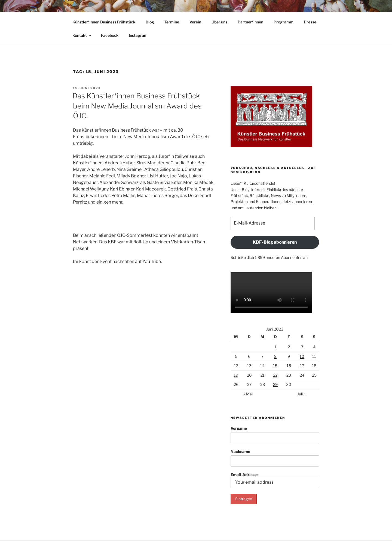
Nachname (240, 451)
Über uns (219, 22)
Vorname (239, 428)
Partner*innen (250, 22)
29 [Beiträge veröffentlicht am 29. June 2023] (275, 384)
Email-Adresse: (275, 480)
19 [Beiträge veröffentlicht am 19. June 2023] (236, 375)
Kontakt (82, 35)
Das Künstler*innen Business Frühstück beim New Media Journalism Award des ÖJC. (137, 106)
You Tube (152, 261)
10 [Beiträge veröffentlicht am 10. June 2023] (302, 356)
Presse (310, 22)
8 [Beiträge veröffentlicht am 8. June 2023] (275, 356)
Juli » (301, 394)
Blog (150, 22)
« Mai (248, 394)
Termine (172, 22)
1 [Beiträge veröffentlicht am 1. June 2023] (275, 347)
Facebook (110, 35)
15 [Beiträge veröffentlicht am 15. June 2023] (275, 366)
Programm (284, 22)
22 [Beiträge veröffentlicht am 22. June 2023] (275, 375)
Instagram (138, 35)
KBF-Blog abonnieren (275, 242)
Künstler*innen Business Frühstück (104, 22)
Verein (195, 22)
